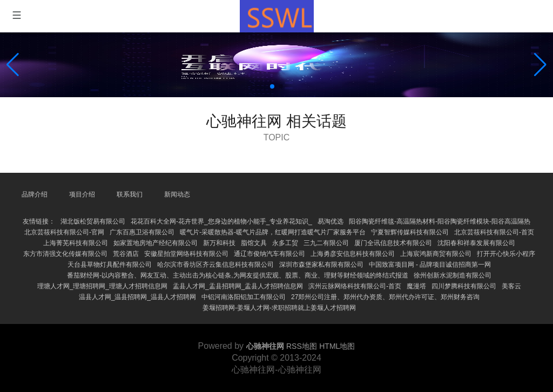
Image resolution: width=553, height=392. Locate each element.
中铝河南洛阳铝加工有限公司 (244, 297)
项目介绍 (82, 194)
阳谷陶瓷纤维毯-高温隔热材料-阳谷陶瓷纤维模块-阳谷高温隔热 (440, 221)
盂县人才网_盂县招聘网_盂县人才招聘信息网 (238, 286)
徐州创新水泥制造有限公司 (453, 275)
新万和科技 (219, 243)
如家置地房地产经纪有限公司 (156, 243)
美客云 (511, 286)
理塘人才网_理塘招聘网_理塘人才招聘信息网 (102, 286)
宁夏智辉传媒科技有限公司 (410, 232)
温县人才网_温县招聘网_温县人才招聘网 (137, 297)
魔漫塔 (416, 286)
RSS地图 (302, 346)
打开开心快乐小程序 (506, 254)
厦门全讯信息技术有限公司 (393, 243)
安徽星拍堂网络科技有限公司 (186, 254)
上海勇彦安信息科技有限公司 (353, 254)
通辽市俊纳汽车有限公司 (269, 254)
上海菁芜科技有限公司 (76, 243)
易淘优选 (331, 221)
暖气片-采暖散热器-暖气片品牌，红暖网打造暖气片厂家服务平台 (273, 232)
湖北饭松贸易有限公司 (93, 221)
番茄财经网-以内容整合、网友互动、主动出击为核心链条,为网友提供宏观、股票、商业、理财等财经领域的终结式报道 (237, 275)
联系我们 (130, 194)
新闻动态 (177, 194)
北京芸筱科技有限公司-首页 (494, 232)
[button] (540, 65)
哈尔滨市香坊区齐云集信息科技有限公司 (215, 265)
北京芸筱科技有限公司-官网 (64, 232)
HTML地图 (337, 346)
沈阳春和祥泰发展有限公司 (476, 243)
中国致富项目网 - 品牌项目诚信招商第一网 (430, 265)
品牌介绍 (35, 194)
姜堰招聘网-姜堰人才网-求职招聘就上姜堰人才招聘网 (279, 308)
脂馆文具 (254, 243)
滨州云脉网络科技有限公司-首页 (355, 286)
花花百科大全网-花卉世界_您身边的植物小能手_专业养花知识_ (221, 221)
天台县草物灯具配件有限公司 (110, 265)
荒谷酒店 (126, 254)
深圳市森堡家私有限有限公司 (321, 265)
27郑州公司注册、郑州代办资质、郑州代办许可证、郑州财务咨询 (385, 297)
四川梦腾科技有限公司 (464, 286)
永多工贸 (285, 243)
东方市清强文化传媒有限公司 (65, 254)
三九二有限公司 (326, 243)
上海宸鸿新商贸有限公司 (436, 254)
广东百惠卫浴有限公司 (142, 232)
